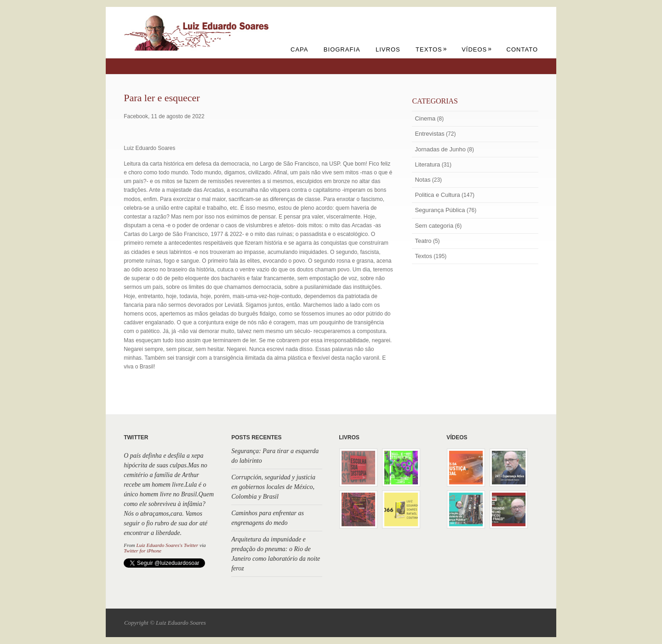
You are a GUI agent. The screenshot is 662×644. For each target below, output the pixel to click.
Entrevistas (429, 134)
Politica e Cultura (437, 195)
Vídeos (477, 49)
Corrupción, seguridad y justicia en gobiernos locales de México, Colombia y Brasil (273, 487)
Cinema (425, 118)
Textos (431, 49)
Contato (522, 49)
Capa (299, 49)
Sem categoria (434, 226)
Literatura (427, 164)
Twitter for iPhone (143, 551)
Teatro (423, 241)
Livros (388, 49)
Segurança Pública (440, 210)
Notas (422, 180)
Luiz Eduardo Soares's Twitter (167, 545)
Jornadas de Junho (440, 149)
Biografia (342, 49)
